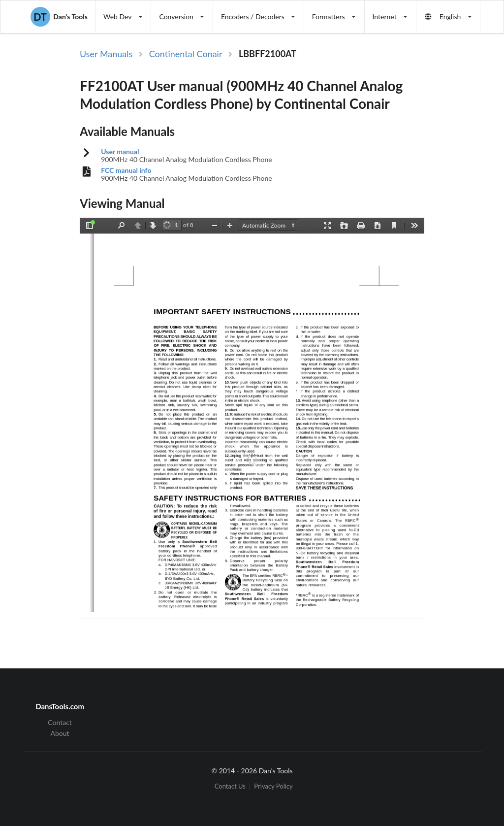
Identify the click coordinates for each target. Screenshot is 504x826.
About (60, 733)
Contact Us (230, 787)
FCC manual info (126, 170)
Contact (60, 723)
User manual (120, 152)
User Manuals (106, 54)
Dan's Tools (59, 17)
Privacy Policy (273, 787)
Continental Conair (186, 54)
